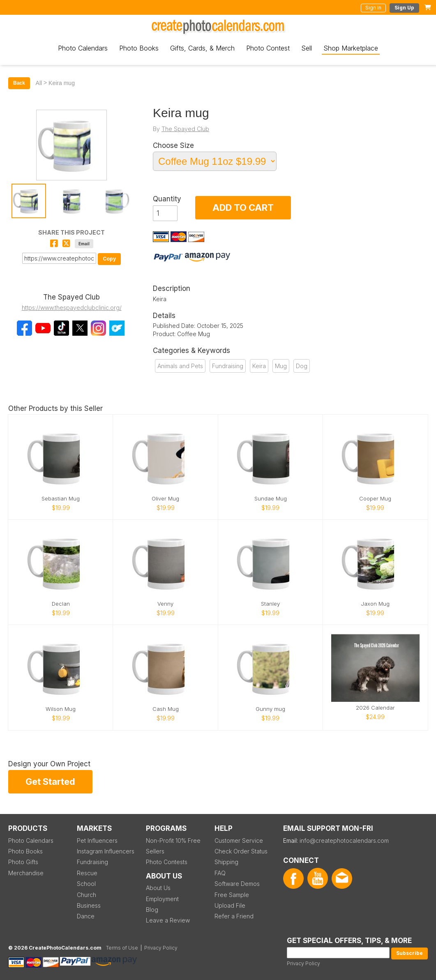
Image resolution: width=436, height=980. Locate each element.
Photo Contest (268, 48)
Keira (259, 366)
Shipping (226, 862)
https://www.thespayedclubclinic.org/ (72, 308)
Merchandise (26, 873)
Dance (86, 916)
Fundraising (228, 366)
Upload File (230, 905)
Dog (302, 366)
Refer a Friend (234, 916)
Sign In (373, 8)
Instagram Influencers (106, 851)
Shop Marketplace (351, 48)
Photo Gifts (23, 862)
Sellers (155, 851)
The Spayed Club (185, 129)
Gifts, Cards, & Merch (202, 48)
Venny (165, 604)
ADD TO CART (243, 208)
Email (84, 244)
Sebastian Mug (61, 499)
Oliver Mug (165, 499)
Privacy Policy (303, 963)
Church (87, 895)
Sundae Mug (271, 499)
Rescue (87, 873)
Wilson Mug (61, 709)
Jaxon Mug (375, 604)
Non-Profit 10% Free (173, 840)
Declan (61, 604)
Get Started (50, 782)
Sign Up (404, 8)
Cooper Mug (375, 499)
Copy (109, 259)
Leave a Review (168, 920)
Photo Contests (167, 862)
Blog (152, 910)
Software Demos (237, 884)
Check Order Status (241, 851)
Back (19, 83)
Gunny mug (270, 709)
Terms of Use (122, 948)
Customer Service (239, 840)
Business (89, 905)
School (86, 884)
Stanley (270, 604)
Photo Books (139, 48)
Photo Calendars (83, 48)
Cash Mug (166, 709)
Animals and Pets (180, 366)
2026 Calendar (375, 708)
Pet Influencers (97, 840)
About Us (158, 888)
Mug (281, 366)
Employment (162, 899)
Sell (307, 48)
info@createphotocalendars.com (344, 840)
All (39, 83)
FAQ (220, 873)
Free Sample (232, 895)
